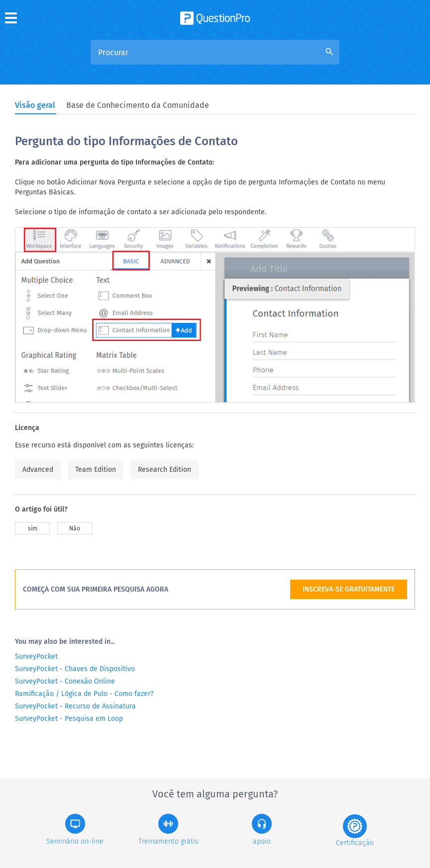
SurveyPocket (36, 656)
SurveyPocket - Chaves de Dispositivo (75, 669)
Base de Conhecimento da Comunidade (138, 105)
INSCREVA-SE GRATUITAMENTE (349, 589)
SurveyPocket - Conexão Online (65, 681)
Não (75, 528)
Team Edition (96, 470)
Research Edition (164, 470)
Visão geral (35, 105)
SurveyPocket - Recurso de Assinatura (75, 706)
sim (33, 528)
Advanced (38, 470)
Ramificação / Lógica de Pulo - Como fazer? (84, 694)
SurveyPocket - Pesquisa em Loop (69, 719)
